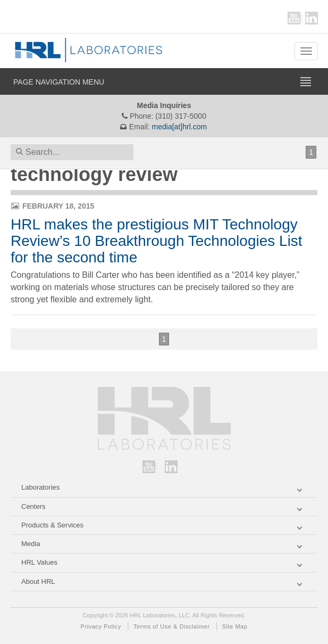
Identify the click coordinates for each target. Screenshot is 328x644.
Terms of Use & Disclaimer (171, 626)
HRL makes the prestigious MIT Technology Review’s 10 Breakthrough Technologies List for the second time (157, 241)
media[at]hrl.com (179, 127)
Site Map (235, 626)
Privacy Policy (101, 626)
